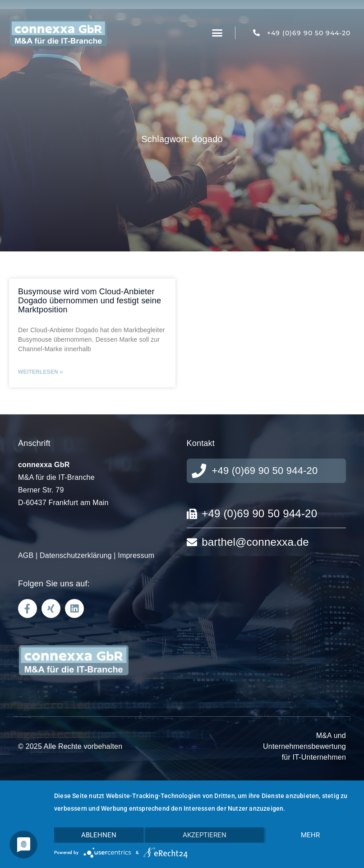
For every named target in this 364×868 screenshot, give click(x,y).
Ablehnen (99, 835)
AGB (26, 555)
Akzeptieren (205, 835)
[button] (217, 33)
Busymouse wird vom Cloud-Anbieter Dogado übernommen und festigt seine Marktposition (90, 301)
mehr (310, 835)
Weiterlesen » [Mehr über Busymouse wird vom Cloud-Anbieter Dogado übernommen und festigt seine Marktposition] (40, 372)
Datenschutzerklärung (76, 555)
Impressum (136, 555)
